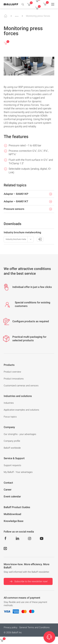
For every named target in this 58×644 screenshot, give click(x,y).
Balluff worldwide (12, 448)
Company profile (12, 441)
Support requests (12, 465)
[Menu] (53, 4)
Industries (9, 403)
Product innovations (14, 379)
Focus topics (10, 417)
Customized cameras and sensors (21, 386)
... (17, 15)
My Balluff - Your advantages (18, 472)
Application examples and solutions (21, 410)
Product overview (12, 372)
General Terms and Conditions (34, 627)
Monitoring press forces (38, 16)
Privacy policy (11, 627)
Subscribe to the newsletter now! (28, 581)
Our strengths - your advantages (20, 434)
